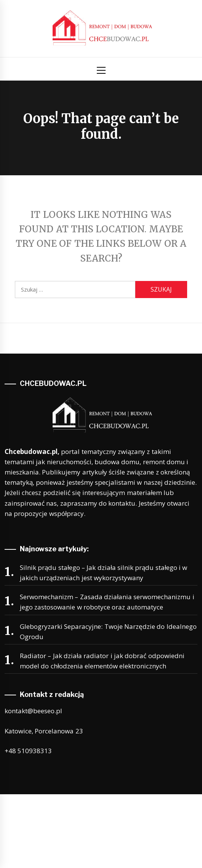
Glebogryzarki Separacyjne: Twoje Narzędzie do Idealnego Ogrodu (108, 632)
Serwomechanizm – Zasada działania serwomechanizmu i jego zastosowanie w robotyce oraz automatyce (107, 602)
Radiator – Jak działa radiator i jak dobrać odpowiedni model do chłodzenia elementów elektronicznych (102, 661)
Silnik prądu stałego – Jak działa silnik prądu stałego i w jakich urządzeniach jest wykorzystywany (103, 573)
